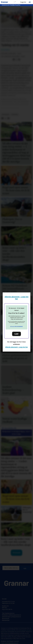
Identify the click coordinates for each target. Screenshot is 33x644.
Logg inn (23, 2)
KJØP (17, 334)
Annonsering (6, 620)
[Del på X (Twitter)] (16, 59)
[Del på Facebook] (14, 59)
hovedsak (5, 115)
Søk (25, 568)
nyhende (15, 115)
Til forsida (16, 553)
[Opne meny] (30, 2)
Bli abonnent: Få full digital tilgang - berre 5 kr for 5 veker (17, 433)
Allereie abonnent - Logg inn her (17, 347)
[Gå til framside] (4, 2)
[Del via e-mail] (19, 59)
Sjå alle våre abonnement (16, 326)
